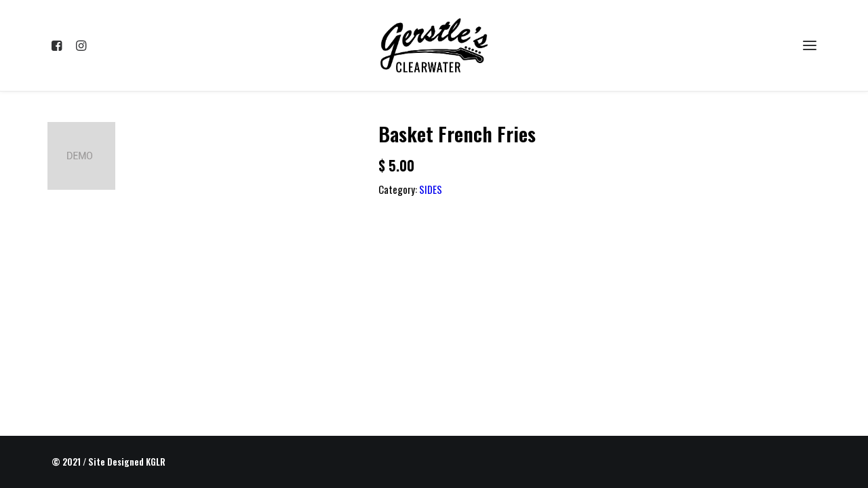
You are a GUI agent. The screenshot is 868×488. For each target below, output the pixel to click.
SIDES (431, 189)
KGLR (156, 462)
